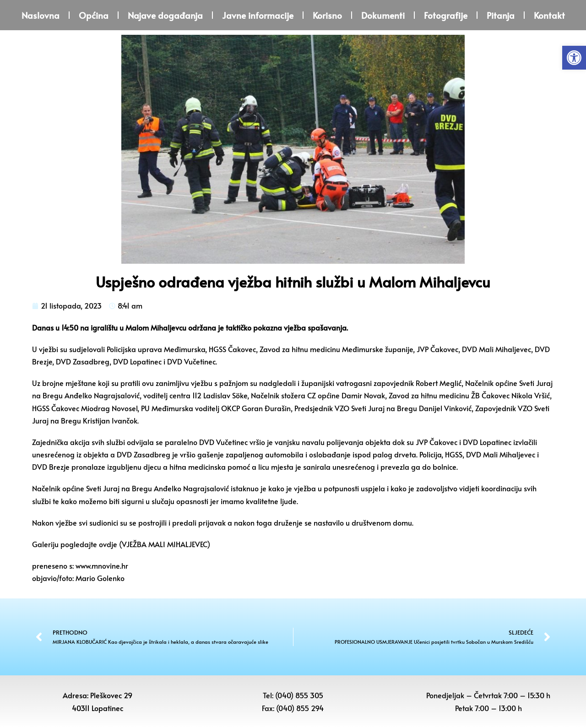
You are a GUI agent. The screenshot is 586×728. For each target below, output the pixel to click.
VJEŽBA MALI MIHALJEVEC (164, 544)
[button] (574, 58)
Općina (94, 15)
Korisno (327, 15)
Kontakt (549, 15)
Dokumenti (383, 15)
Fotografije (446, 15)
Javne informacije (258, 15)
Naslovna (41, 15)
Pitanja (501, 15)
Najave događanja (165, 15)
